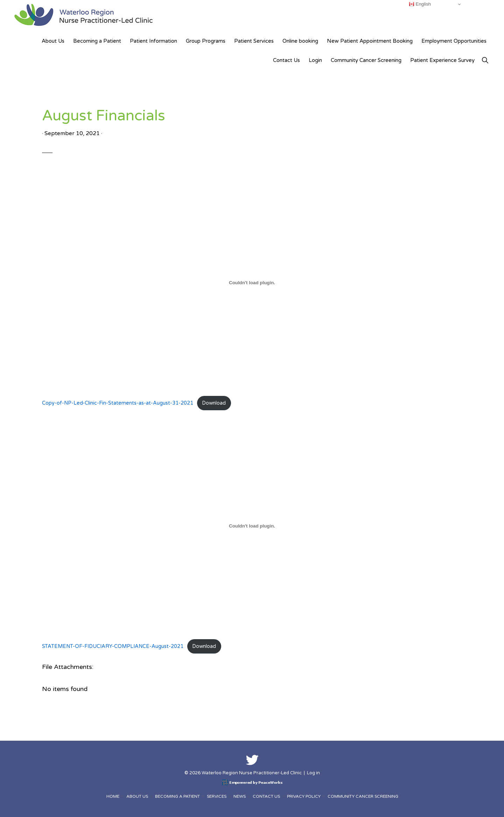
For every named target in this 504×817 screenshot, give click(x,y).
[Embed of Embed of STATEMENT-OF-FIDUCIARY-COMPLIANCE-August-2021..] (252, 526)
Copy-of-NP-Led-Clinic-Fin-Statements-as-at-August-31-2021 (118, 403)
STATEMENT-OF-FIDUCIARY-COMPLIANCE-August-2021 (113, 646)
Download (214, 403)
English (420, 4)
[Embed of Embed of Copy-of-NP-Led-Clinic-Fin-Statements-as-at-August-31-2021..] (252, 282)
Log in (313, 773)
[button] (485, 60)
